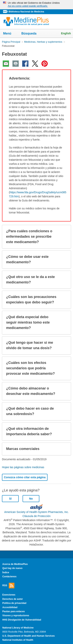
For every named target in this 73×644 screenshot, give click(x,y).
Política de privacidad (14, 603)
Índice (6, 572)
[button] (64, 79)
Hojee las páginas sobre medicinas (23, 467)
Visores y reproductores (16, 616)
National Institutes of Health (18, 640)
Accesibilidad (10, 607)
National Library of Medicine (18, 628)
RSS (8, 586)
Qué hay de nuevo (12, 568)
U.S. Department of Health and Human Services (29, 636)
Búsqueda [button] (31, 35)
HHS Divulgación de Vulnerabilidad (22, 620)
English (66, 33)
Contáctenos (9, 577)
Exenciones (9, 595)
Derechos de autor (13, 599)
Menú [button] (10, 34)
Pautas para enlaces (14, 611)
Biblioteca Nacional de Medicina (26, 12)
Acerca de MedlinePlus (15, 564)
